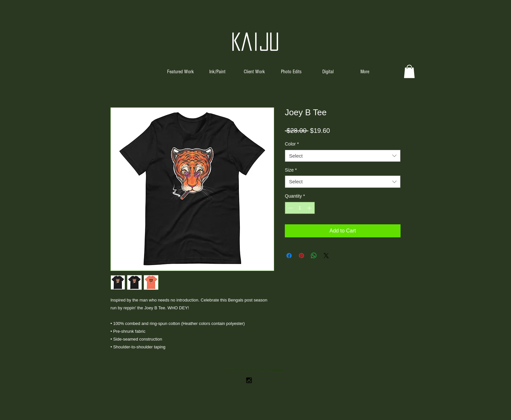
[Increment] (310, 208)
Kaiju (255, 42)
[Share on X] (326, 256)
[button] (409, 71)
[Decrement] (290, 208)
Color (292, 144)
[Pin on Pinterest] (301, 256)
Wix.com (277, 370)
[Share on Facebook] (289, 256)
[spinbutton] (300, 208)
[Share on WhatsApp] (314, 256)
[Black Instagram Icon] (249, 380)
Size (291, 170)
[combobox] (343, 156)
